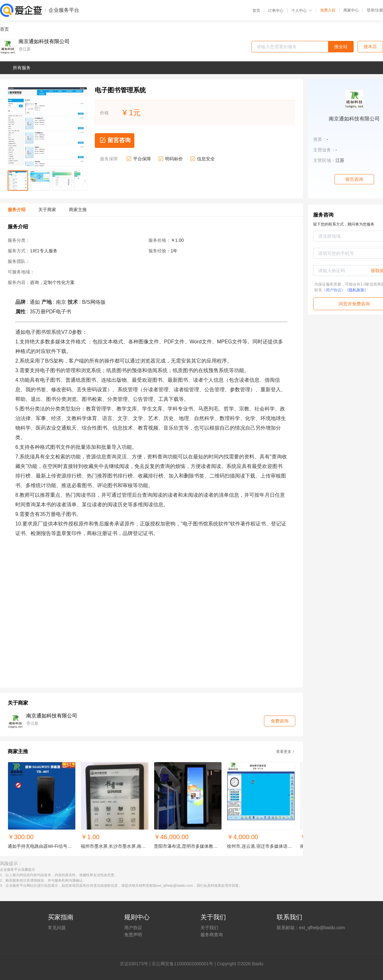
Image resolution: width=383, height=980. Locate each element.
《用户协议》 (334, 290)
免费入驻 (328, 10)
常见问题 (57, 928)
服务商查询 (212, 935)
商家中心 (351, 10)
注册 (379, 10)
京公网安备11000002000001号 (182, 964)
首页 (256, 11)
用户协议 (133, 928)
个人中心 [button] (302, 11)
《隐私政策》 (357, 290)
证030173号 (136, 964)
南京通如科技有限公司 (44, 42)
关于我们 (209, 928)
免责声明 (133, 935)
